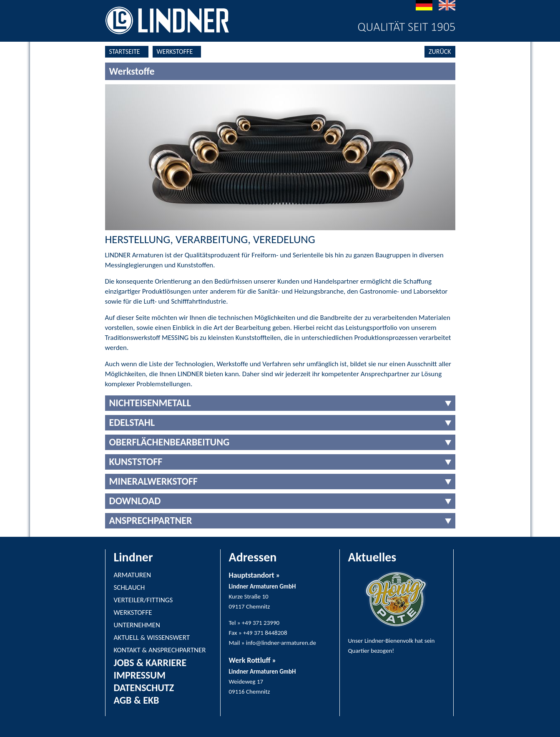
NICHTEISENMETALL (150, 403)
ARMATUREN (133, 575)
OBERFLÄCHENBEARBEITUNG (170, 442)
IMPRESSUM (140, 675)
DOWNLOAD (135, 501)
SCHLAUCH (129, 587)
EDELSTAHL (132, 422)
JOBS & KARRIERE (150, 663)
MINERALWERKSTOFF (153, 481)
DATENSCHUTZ (144, 688)
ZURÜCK (440, 52)
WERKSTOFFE (175, 52)
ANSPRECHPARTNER (151, 520)
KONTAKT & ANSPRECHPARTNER (160, 650)
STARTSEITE (125, 52)
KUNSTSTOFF (136, 462)
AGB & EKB (137, 700)
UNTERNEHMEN (137, 625)
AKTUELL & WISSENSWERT (152, 638)
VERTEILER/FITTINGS (143, 600)
